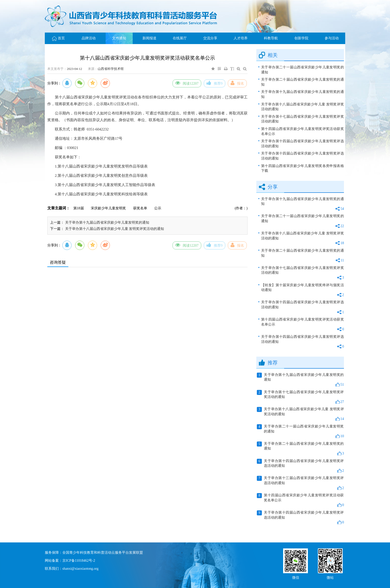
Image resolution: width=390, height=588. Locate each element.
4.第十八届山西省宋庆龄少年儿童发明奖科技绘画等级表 (101, 194)
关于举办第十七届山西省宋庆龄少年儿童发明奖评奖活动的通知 (303, 119)
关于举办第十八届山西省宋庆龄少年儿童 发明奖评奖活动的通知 (115, 229)
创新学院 (301, 38)
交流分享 (210, 38)
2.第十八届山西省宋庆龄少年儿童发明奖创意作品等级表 (101, 176)
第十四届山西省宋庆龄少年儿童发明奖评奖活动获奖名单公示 (303, 131)
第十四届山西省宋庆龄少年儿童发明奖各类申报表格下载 (303, 168)
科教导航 (271, 38)
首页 (58, 38)
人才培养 (241, 38)
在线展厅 (180, 38)
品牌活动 (89, 38)
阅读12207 (187, 83)
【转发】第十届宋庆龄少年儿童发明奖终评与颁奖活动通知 (303, 290)
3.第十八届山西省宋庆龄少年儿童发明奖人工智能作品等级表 (105, 185)
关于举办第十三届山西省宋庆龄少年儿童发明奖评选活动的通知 (300, 483)
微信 (296, 577)
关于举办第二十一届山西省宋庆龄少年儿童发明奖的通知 (303, 70)
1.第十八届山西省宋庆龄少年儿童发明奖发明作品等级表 (101, 166)
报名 (237, 83)
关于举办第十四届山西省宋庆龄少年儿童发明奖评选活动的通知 (303, 144)
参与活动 (332, 38)
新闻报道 (149, 38)
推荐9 (215, 83)
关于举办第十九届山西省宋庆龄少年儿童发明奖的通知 (107, 223)
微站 (330, 577)
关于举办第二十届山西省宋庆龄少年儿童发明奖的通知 (303, 82)
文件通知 (119, 38)
